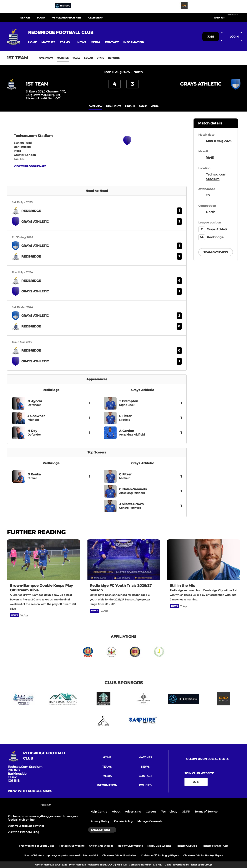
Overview (46, 58)
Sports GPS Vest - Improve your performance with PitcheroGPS (61, 855)
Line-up (130, 106)
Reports (114, 58)
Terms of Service (206, 812)
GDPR (186, 812)
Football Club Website (72, 846)
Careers (151, 812)
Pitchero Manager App (215, 846)
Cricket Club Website (101, 846)
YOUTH (41, 18)
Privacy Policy (100, 821)
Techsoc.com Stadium (216, 177)
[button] (32, 42)
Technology (169, 812)
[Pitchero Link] (235, 19)
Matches (63, 58)
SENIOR (25, 18)
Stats (101, 58)
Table (76, 58)
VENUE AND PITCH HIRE (67, 18)
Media (154, 106)
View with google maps (30, 166)
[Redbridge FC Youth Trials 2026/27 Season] (123, 560)
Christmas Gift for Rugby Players (160, 855)
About (116, 812)
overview (96, 106)
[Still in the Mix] (204, 560)
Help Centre (99, 812)
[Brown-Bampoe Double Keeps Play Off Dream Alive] (43, 560)
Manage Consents (150, 821)
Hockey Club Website (130, 846)
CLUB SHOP (95, 18)
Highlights (114, 106)
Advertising (133, 812)
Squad (88, 58)
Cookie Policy (123, 821)
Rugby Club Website (159, 846)
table (143, 106)
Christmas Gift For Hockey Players (203, 855)
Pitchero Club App (186, 846)
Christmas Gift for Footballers (119, 855)
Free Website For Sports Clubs (37, 846)
